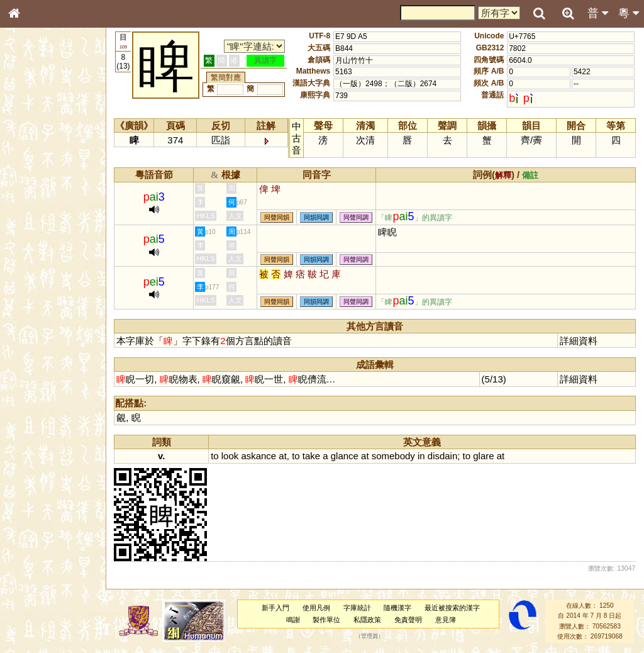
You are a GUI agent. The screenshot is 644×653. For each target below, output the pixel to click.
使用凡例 (318, 608)
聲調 (60, 331)
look (232, 456)
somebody (396, 456)
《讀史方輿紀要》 (46, 398)
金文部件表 (35, 203)
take (314, 456)
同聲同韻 (280, 217)
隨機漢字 (399, 608)
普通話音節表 (38, 342)
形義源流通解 (38, 214)
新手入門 (277, 608)
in (424, 456)
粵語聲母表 (35, 258)
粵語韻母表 (35, 270)
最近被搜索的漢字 (453, 608)
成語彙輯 (31, 410)
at (286, 456)
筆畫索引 (31, 179)
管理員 (371, 637)
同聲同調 (359, 217)
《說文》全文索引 (46, 387)
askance (262, 456)
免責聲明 (409, 620)
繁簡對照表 (35, 421)
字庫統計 (358, 608)
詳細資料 (579, 341)
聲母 (25, 331)
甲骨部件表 (35, 191)
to (218, 456)
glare (486, 456)
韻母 (43, 331)
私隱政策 (369, 620)
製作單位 (328, 620)
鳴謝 (294, 620)
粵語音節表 (35, 247)
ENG (55, 139)
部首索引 (31, 168)
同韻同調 (319, 217)
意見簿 (447, 620)
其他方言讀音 (38, 354)
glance (347, 456)
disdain (445, 456)
